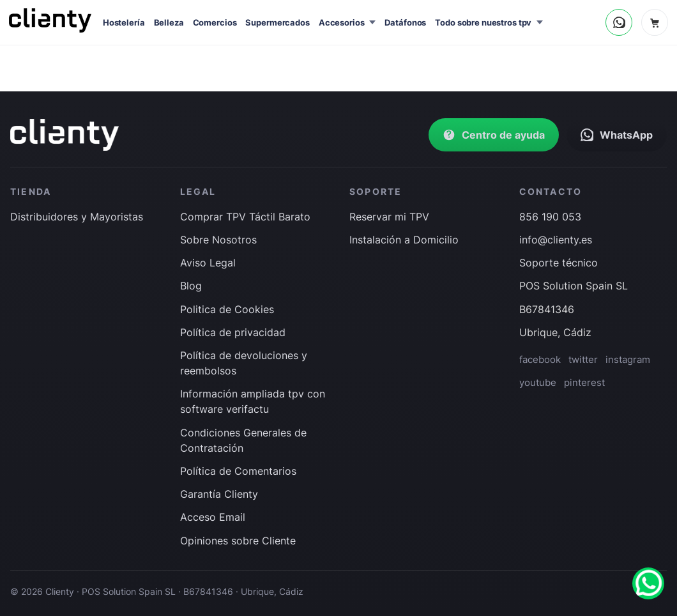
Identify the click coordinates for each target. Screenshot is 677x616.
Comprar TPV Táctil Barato (245, 217)
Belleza (169, 22)
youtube (538, 382)
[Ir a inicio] (65, 135)
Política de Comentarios (238, 471)
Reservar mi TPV (389, 217)
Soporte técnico (559, 263)
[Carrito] (655, 22)
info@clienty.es (556, 240)
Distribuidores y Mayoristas (77, 217)
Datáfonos (405, 22)
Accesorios (342, 22)
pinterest (584, 382)
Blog (191, 286)
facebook (540, 359)
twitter (583, 359)
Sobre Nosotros (218, 240)
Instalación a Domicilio (404, 240)
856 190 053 (550, 217)
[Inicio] (50, 20)
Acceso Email (213, 517)
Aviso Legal (208, 263)
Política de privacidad (233, 332)
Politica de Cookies (227, 309)
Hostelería (124, 22)
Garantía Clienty (219, 494)
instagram (628, 359)
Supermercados (277, 22)
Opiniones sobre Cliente (238, 541)
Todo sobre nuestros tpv (483, 22)
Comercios (215, 22)
